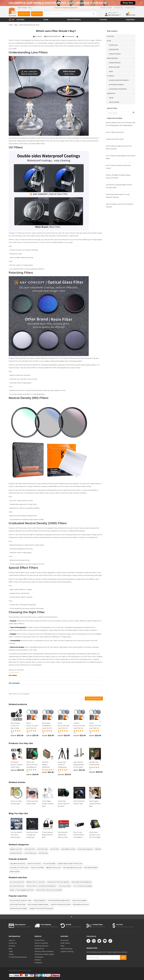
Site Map (12, 946)
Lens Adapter (114, 50)
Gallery (11, 954)
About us (12, 940)
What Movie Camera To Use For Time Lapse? (95, 835)
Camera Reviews (115, 63)
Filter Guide (113, 45)
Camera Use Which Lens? (115, 139)
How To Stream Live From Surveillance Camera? (119, 206)
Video (11, 952)
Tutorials (103, 20)
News (111, 72)
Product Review (115, 54)
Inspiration (130, 20)
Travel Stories (114, 102)
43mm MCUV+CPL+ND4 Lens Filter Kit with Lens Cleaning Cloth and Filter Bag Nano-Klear (95, 726)
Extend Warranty (66, 949)
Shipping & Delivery (41, 946)
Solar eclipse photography (119, 80)
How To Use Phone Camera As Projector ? (79, 835)
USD (130, 8)
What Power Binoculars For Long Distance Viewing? (118, 196)
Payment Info (39, 949)
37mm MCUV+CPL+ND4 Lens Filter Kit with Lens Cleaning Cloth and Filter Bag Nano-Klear (64, 726)
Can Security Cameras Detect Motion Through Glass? (119, 186)
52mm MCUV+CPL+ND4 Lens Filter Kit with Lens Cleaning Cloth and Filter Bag (32, 726)
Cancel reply (14, 673)
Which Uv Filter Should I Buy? (16, 803)
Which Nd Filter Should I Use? (79, 803)
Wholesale (38, 963)
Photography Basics (116, 85)
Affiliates (38, 960)
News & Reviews (74, 20)
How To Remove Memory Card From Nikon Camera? (119, 148)
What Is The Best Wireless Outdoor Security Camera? (118, 177)
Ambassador (39, 957)
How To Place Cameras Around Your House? (118, 167)
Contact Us (13, 943)
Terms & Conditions (41, 943)
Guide (46, 20)
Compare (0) (118, 8)
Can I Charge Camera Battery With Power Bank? (121, 157)
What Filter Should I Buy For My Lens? (64, 804)
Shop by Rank (37, 14)
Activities (20, 20)
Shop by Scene (24, 14)
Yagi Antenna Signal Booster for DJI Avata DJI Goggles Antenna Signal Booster (79, 765)
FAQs (62, 946)
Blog (16, 25)
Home (11, 25)
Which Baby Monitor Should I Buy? (48, 804)
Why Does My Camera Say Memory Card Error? (63, 835)
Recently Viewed (106, 8)
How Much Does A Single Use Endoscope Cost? (32, 835)
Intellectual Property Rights (44, 954)
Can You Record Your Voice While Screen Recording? (16, 835)
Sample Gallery (114, 67)
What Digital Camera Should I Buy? (95, 804)
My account (65, 940)
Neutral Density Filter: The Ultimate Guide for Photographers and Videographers (121, 124)
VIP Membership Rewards (18, 957)
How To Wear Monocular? (115, 132)
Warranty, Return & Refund (44, 952)
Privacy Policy (40, 940)
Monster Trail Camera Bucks (94, 764)
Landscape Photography (118, 89)
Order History (65, 943)
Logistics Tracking (67, 952)
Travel (111, 98)
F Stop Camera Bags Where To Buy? (47, 835)
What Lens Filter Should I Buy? (32, 803)
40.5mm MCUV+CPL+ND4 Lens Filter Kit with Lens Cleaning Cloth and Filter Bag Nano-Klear (79, 726)
